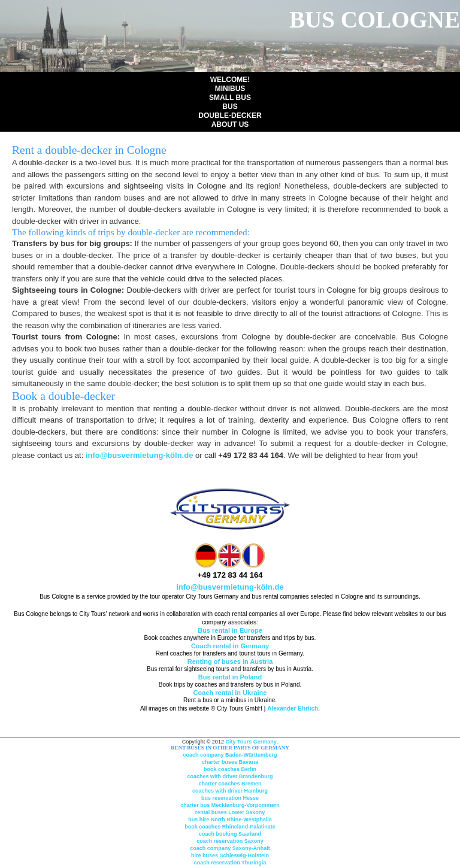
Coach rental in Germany (230, 646)
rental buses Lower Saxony (230, 812)
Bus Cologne (375, 19)
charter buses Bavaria (230, 762)
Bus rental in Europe (230, 630)
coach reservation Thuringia (230, 863)
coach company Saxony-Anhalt (230, 848)
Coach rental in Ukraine (230, 693)
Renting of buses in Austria (230, 661)
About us (230, 125)
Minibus (230, 89)
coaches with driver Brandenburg (230, 776)
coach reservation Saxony (230, 841)
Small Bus (230, 98)
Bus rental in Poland (230, 677)
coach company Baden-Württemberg (230, 755)
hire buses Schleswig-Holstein (230, 855)
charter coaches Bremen (230, 784)
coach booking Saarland (230, 834)
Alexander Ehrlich (293, 708)
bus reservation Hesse (230, 798)
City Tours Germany (251, 742)
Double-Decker (230, 116)
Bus (230, 107)
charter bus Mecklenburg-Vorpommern (230, 805)
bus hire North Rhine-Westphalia (230, 820)
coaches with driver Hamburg (230, 791)
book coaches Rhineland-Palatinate (230, 827)
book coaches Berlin (230, 769)
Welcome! (230, 80)
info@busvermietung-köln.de (140, 455)
